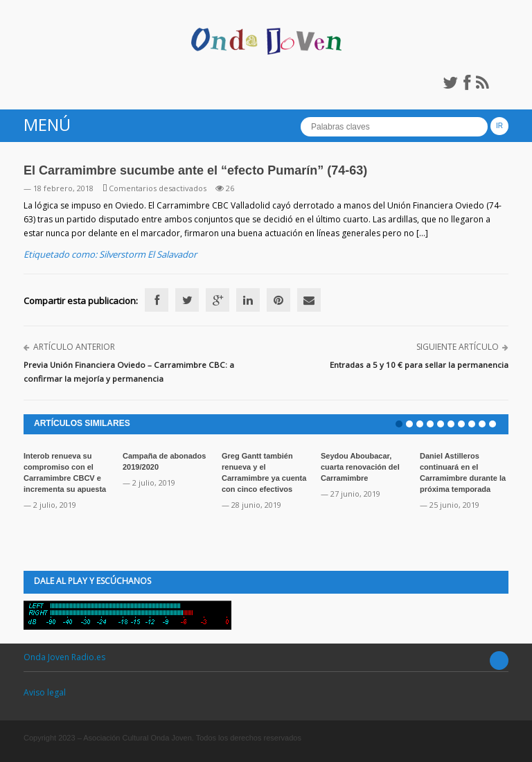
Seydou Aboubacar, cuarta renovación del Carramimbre (360, 467)
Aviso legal (45, 692)
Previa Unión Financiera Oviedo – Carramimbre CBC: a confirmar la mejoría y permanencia (129, 372)
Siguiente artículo (458, 347)
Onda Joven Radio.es (64, 657)
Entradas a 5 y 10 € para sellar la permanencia (419, 365)
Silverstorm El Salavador (148, 254)
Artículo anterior (74, 347)
